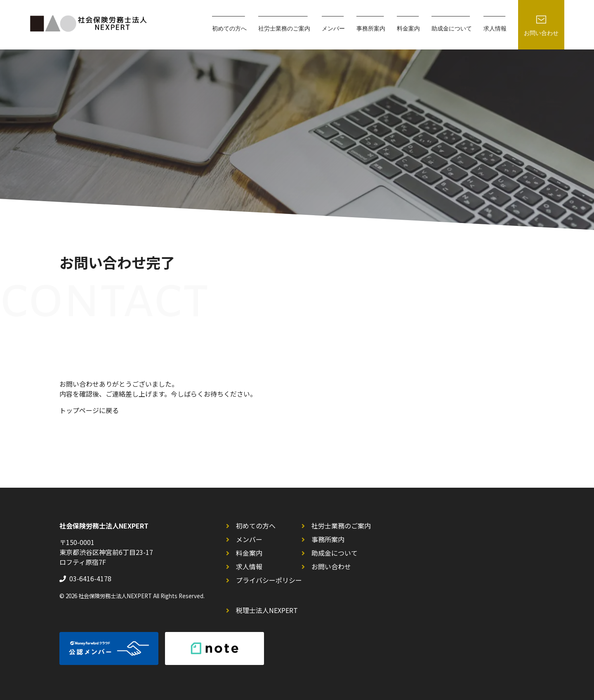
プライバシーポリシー (269, 580)
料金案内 (408, 29)
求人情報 (495, 29)
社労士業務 (284, 29)
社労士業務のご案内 (341, 526)
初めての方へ (256, 526)
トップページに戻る (89, 410)
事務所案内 (371, 29)
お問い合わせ (331, 566)
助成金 (452, 29)
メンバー (333, 29)
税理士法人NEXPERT (267, 610)
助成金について (335, 553)
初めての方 (229, 29)
